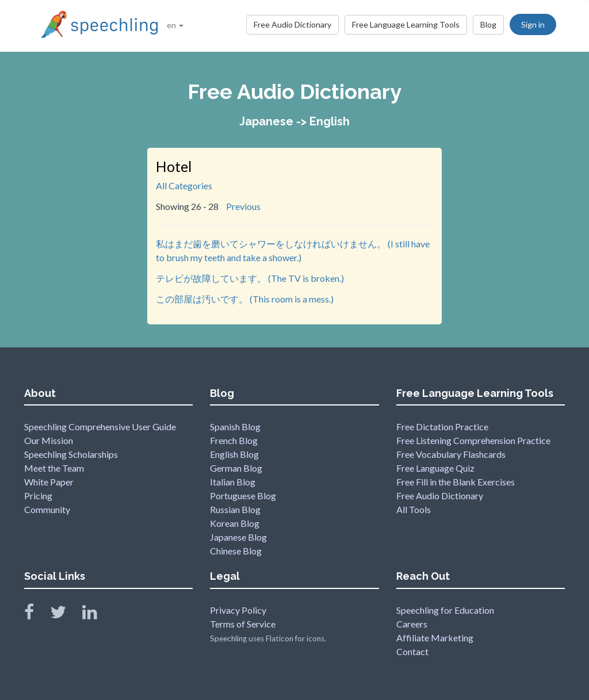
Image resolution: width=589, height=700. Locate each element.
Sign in (533, 24)
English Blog (234, 454)
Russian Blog (235, 509)
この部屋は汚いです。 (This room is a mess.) (245, 299)
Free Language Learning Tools (406, 24)
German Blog (236, 468)
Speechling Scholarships (71, 454)
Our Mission (49, 440)
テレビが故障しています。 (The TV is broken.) (250, 278)
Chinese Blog (236, 551)
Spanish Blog (235, 426)
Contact (412, 651)
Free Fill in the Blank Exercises (456, 482)
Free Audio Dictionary (292, 24)
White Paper (49, 482)
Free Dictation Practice (442, 426)
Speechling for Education (445, 610)
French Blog (234, 440)
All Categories (184, 185)
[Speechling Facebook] (36, 615)
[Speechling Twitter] (65, 615)
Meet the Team (54, 468)
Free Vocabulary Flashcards (451, 454)
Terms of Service (243, 624)
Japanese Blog (238, 537)
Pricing (38, 496)
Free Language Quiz (435, 468)
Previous (243, 206)
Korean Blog (235, 523)
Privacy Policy (238, 610)
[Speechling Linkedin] (97, 615)
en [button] (175, 25)
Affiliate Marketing (435, 638)
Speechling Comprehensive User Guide (100, 426)
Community (47, 509)
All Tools (414, 509)
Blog (488, 24)
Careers (412, 624)
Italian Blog (233, 482)
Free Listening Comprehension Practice (473, 440)
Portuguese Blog (243, 496)
